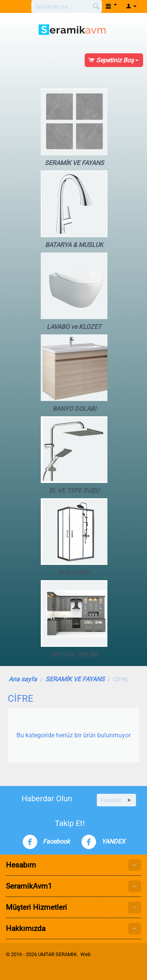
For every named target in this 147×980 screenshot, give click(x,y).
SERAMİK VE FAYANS (74, 128)
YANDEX (103, 842)
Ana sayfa (23, 679)
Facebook (46, 842)
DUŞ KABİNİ (74, 537)
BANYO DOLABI (74, 373)
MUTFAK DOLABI (74, 619)
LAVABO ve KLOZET (74, 291)
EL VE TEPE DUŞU (74, 455)
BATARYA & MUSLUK (74, 210)
